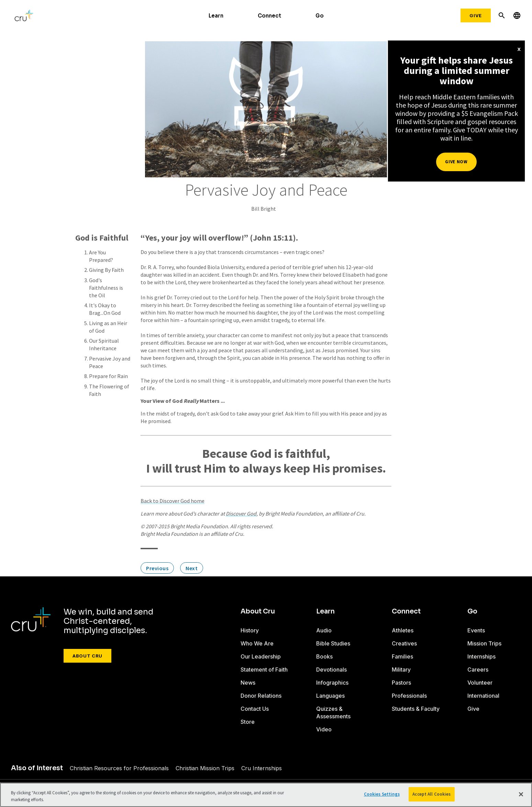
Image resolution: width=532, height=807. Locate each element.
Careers (478, 670)
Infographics (332, 683)
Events (476, 630)
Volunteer (480, 683)
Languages (330, 696)
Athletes (403, 630)
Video (324, 729)
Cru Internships (262, 768)
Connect (269, 16)
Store (248, 722)
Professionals (409, 696)
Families (402, 656)
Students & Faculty (416, 709)
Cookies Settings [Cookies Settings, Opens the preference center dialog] (382, 794)
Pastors (401, 683)
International (483, 696)
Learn (216, 16)
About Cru (87, 656)
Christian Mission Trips (205, 768)
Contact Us (255, 709)
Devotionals (331, 670)
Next (192, 568)
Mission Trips (484, 643)
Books (324, 656)
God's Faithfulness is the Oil (106, 288)
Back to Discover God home (173, 501)
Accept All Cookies (431, 794)
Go (320, 16)
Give (476, 15)
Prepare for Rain (108, 376)
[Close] (521, 794)
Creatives (404, 643)
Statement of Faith (264, 670)
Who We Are (257, 643)
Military (401, 670)
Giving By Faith (106, 270)
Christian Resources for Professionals (119, 768)
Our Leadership (261, 656)
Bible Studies (333, 643)
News (248, 683)
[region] (266, 795)
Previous (157, 568)
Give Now (456, 162)
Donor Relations (261, 696)
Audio (324, 630)
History (250, 630)
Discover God (241, 513)
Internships (481, 656)
